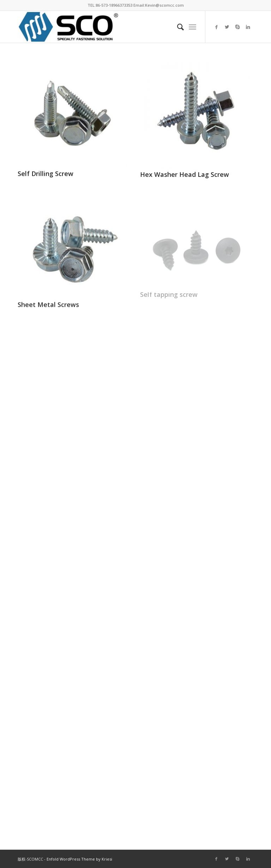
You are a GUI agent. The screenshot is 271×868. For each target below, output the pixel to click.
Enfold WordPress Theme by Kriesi (79, 859)
